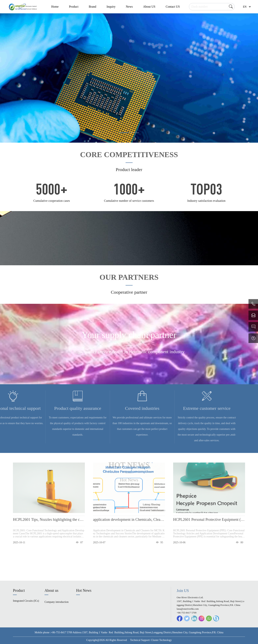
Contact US (173, 7)
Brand (92, 7)
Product (74, 7)
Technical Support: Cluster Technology (151, 640)
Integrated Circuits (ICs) (26, 601)
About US (149, 7)
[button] (124, 133)
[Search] (212, 7)
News (129, 7)
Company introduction (57, 602)
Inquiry (111, 7)
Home (55, 7)
